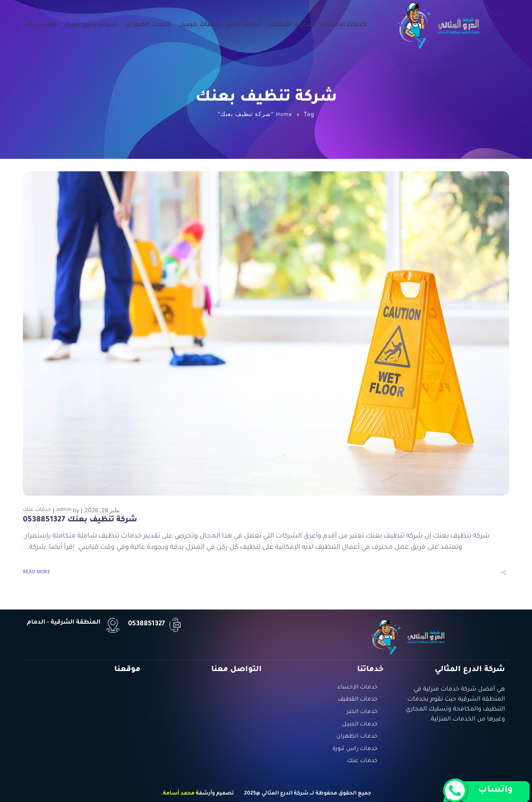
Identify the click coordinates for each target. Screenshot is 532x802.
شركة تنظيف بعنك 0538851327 (80, 520)
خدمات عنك (41, 25)
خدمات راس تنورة (92, 25)
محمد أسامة (179, 794)
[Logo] (439, 25)
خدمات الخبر (244, 25)
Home (284, 115)
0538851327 (147, 624)
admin (64, 510)
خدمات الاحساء (344, 25)
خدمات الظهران (148, 25)
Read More (37, 573)
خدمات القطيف (291, 25)
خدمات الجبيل (199, 25)
